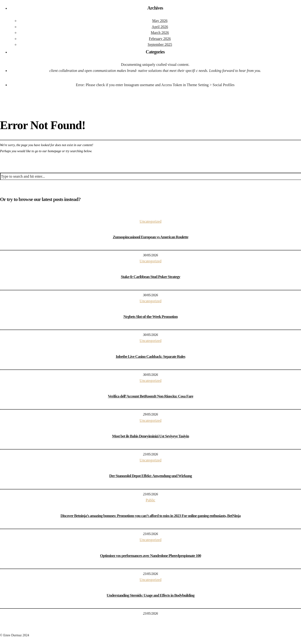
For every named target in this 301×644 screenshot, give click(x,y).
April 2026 (160, 27)
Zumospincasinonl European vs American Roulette (150, 237)
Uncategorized (150, 221)
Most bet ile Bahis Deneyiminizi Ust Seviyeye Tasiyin (150, 436)
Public (151, 500)
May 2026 (160, 21)
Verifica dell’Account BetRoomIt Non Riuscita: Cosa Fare (150, 396)
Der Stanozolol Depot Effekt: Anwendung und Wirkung (150, 476)
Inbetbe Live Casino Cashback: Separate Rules (150, 357)
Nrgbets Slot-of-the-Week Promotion (150, 317)
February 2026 (160, 39)
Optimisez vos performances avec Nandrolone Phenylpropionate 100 (150, 556)
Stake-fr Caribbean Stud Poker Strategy (150, 277)
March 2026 (160, 33)
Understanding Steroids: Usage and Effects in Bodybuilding (150, 595)
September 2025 (160, 44)
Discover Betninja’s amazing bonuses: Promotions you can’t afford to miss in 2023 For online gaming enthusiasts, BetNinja (150, 516)
